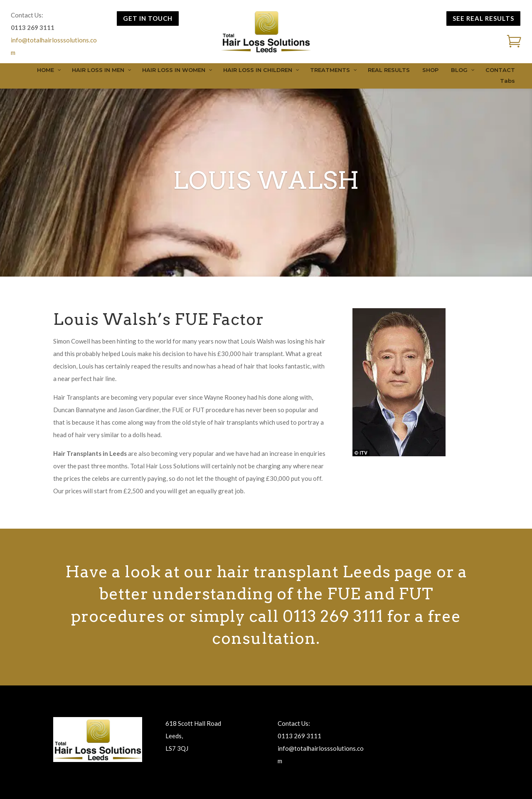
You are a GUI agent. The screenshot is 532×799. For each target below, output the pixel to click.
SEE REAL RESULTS (483, 18)
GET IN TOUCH (148, 18)
